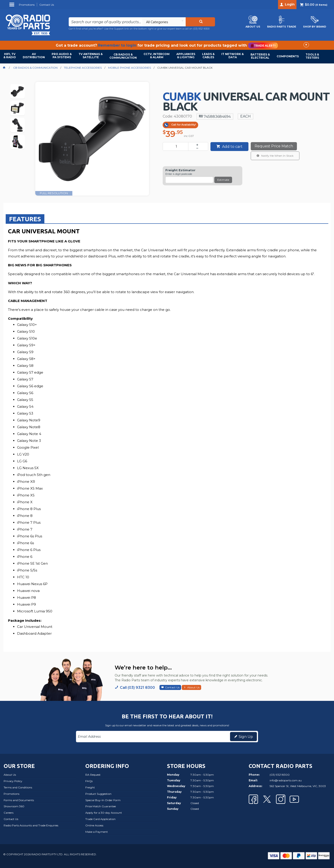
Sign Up (246, 737)
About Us (193, 687)
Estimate (223, 180)
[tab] (25, 219)
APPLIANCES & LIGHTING (186, 56)
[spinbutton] (176, 146)
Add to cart (232, 147)
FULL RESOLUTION (54, 193)
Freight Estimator (180, 170)
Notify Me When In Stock (277, 156)
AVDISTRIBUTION (34, 56)
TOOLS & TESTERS (312, 56)
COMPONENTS (288, 56)
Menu (12, 6)
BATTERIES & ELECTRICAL (260, 56)
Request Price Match (274, 146)
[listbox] (164, 22)
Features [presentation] (25, 219)
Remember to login (117, 45)
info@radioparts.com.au (286, 780)
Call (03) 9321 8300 (137, 688)
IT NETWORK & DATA (233, 56)
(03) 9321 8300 (201, 29)
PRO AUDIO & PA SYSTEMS (62, 56)
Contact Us (172, 687)
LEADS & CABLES (208, 56)
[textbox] (105, 22)
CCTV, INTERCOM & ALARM (157, 56)
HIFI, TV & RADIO (10, 56)
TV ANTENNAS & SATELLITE (91, 56)
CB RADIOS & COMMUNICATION (123, 56)
